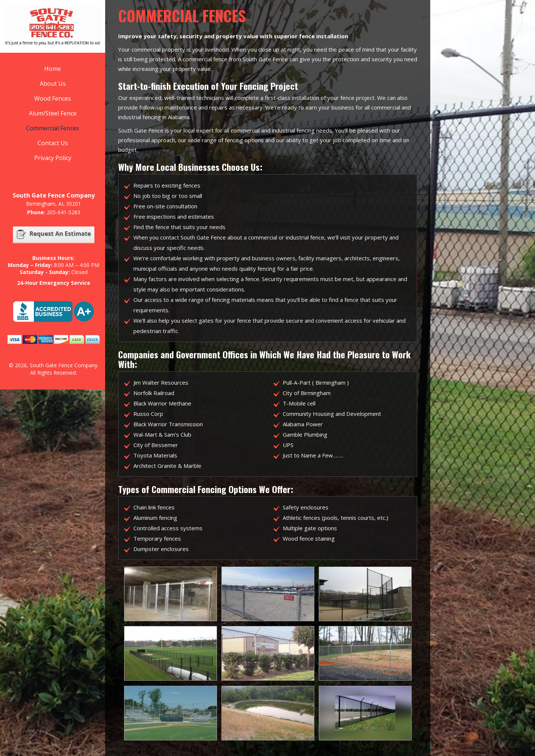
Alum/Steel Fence (53, 113)
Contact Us (53, 143)
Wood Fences (53, 98)
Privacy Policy (53, 158)
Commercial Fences (53, 128)
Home (53, 69)
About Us (53, 84)
